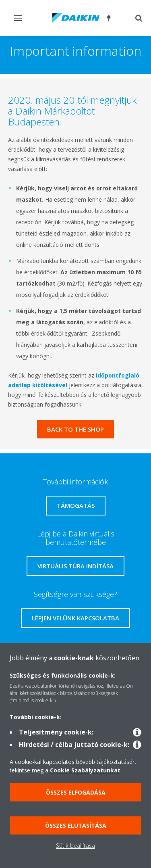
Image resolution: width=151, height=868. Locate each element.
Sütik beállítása (75, 846)
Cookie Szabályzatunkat (85, 770)
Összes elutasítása (76, 825)
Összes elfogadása (76, 792)
